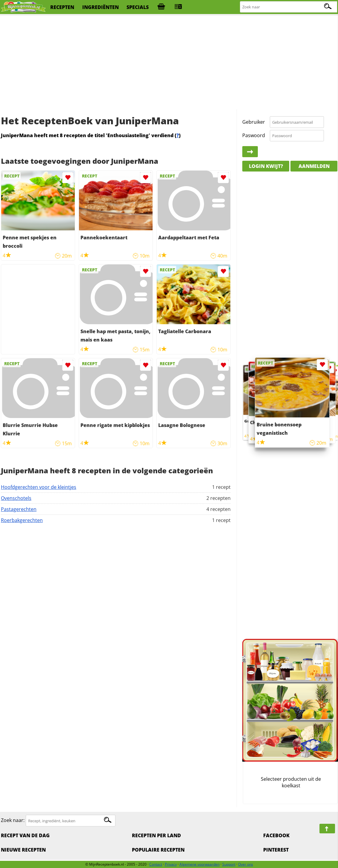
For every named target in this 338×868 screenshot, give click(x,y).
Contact (156, 864)
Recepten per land (156, 835)
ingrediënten (101, 7)
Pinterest (276, 850)
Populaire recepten (158, 850)
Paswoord (254, 135)
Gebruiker (254, 122)
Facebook (276, 835)
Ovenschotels (16, 498)
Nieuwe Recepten (23, 850)
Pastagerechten (19, 509)
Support (229, 864)
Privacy (171, 864)
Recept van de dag (25, 835)
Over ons (246, 864)
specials (138, 7)
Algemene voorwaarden (200, 864)
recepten (62, 7)
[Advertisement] (169, 63)
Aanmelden (314, 166)
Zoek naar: (13, 820)
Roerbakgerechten (22, 520)
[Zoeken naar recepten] (289, 7)
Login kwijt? (266, 166)
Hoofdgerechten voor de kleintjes (39, 487)
